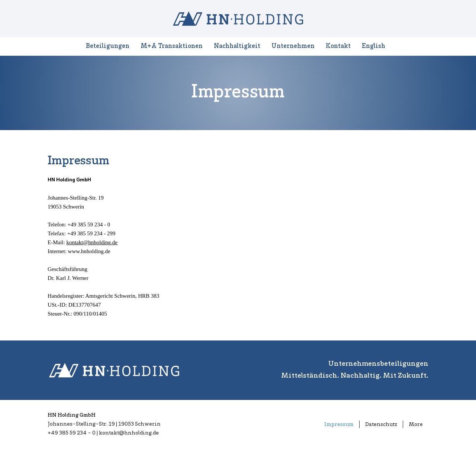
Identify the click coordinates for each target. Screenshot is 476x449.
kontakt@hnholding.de (92, 242)
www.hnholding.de (89, 251)
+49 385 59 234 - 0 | (73, 433)
